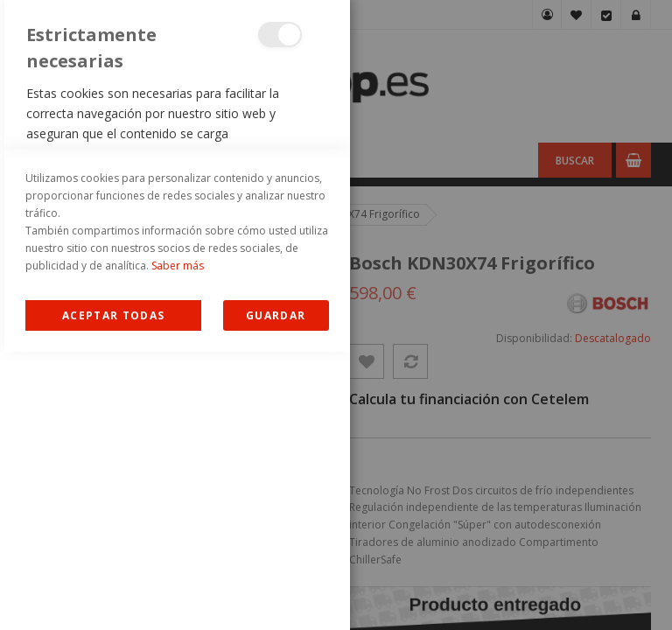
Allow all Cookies (113, 594)
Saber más (178, 544)
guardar (276, 594)
